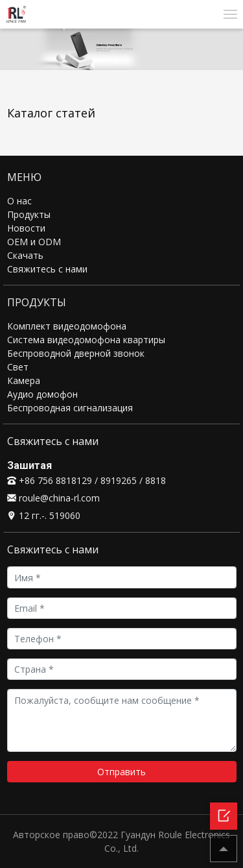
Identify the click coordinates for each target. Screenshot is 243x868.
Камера (24, 380)
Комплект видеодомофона (67, 326)
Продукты (29, 214)
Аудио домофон (42, 394)
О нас (19, 201)
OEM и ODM (34, 242)
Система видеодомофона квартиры (86, 340)
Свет (18, 367)
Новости (26, 228)
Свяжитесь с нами (47, 269)
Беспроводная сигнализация (70, 408)
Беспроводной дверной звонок (76, 353)
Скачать (25, 255)
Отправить (121, 772)
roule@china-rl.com (53, 498)
